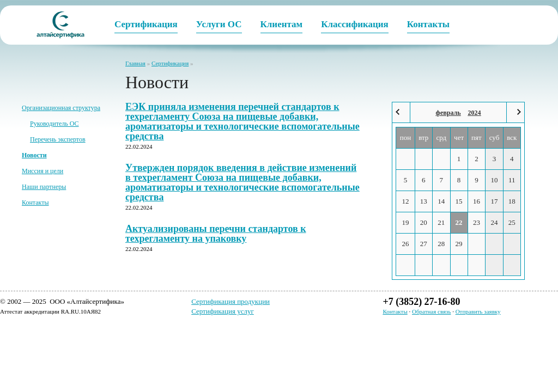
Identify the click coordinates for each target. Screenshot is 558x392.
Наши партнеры (44, 187)
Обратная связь (431, 311)
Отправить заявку (478, 311)
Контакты (35, 203)
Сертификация (170, 63)
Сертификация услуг (223, 311)
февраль (448, 113)
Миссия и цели (43, 171)
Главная (135, 63)
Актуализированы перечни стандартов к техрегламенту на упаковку (216, 234)
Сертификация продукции (231, 301)
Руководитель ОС (54, 124)
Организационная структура (61, 108)
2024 (475, 113)
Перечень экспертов (58, 139)
